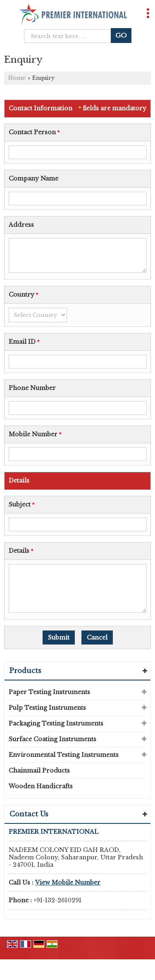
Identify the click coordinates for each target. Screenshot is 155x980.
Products (25, 671)
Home (17, 78)
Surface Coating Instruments (52, 739)
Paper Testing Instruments (49, 692)
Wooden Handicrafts (41, 786)
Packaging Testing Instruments (56, 723)
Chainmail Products (39, 771)
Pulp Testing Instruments (47, 708)
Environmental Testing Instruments (64, 755)
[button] (68, 882)
